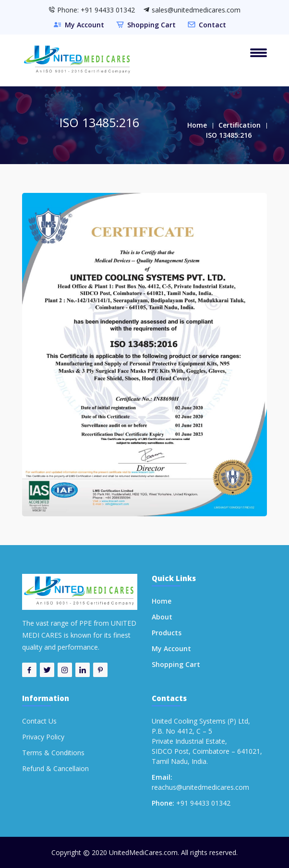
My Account (84, 25)
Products (167, 633)
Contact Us (39, 721)
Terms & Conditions (53, 753)
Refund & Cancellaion (55, 768)
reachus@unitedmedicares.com (200, 787)
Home (197, 125)
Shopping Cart (151, 25)
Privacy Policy (43, 737)
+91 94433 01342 (203, 803)
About (162, 617)
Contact (212, 25)
